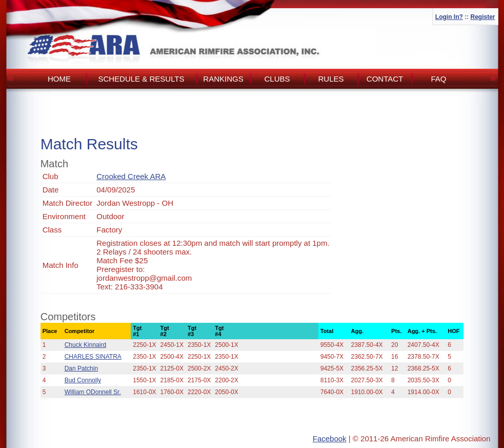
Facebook (330, 439)
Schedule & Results (141, 79)
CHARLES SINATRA (93, 357)
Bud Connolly (83, 380)
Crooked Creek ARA (131, 176)
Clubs (277, 79)
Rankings (223, 79)
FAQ (438, 79)
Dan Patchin (81, 368)
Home (59, 79)
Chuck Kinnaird (85, 345)
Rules (331, 79)
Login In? (449, 17)
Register (482, 17)
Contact (385, 79)
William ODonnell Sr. (93, 392)
